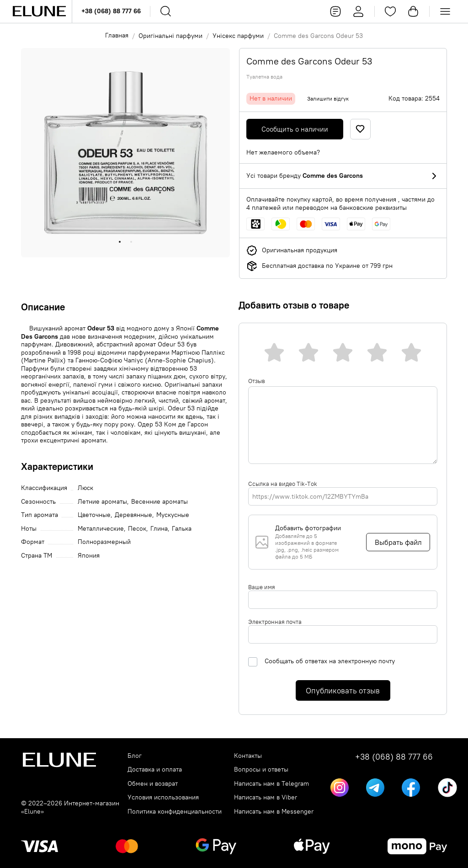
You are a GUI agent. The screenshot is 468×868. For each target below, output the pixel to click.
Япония (89, 556)
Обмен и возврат (153, 784)
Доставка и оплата (155, 769)
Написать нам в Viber (266, 797)
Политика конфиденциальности (175, 812)
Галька (182, 529)
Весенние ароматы (160, 502)
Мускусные (173, 515)
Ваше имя (262, 587)
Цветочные (94, 515)
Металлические (101, 529)
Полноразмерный (104, 542)
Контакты (248, 756)
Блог (135, 756)
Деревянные (133, 515)
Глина (159, 529)
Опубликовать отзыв (343, 691)
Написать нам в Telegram (271, 784)
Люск (85, 488)
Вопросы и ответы (261, 769)
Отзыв (257, 381)
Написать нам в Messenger (274, 812)
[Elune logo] (39, 11)
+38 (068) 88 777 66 (111, 11)
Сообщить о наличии (295, 129)
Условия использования (163, 797)
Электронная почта (275, 622)
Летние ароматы (102, 502)
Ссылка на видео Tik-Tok (283, 484)
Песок (137, 529)
